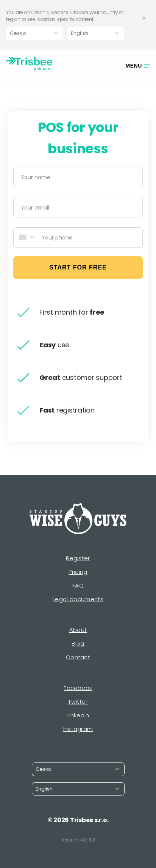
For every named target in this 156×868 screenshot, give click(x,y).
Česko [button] (18, 33)
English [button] (80, 33)
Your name (36, 177)
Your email (35, 208)
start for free (78, 267)
